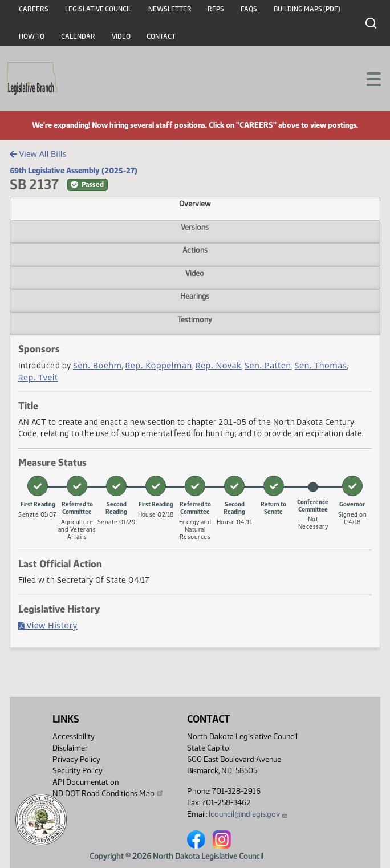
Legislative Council (98, 9)
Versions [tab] (195, 227)
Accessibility (74, 737)
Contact (161, 36)
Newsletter (170, 9)
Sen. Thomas (321, 365)
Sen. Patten (268, 365)
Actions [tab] (195, 250)
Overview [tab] (195, 204)
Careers (34, 9)
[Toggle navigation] (368, 78)
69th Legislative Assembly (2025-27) (74, 171)
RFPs (216, 9)
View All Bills (38, 154)
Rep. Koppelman (158, 365)
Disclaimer (70, 748)
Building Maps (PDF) (307, 9)
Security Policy (78, 771)
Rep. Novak (218, 365)
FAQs (249, 9)
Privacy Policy (76, 759)
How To (32, 36)
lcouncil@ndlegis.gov (248, 814)
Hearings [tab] (195, 296)
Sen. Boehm (97, 365)
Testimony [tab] (195, 319)
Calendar (78, 36)
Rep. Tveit (38, 377)
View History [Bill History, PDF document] (48, 625)
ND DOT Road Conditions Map (108, 793)
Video (121, 36)
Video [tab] (195, 273)
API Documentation (86, 782)
